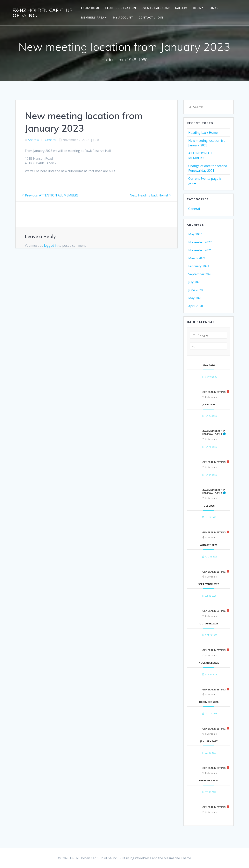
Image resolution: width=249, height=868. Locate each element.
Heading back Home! (203, 133)
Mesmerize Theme (177, 858)
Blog (197, 8)
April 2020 (196, 306)
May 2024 (195, 234)
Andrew (33, 140)
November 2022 (200, 242)
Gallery (181, 8)
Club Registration (121, 8)
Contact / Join (151, 17)
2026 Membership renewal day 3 (214, 491)
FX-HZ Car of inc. (42, 13)
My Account (123, 17)
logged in (51, 246)
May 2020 (195, 298)
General (51, 140)
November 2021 (200, 250)
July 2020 (195, 282)
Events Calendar (156, 8)
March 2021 (197, 258)
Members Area (93, 17)
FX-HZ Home (91, 8)
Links (214, 8)
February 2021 (199, 266)
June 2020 (196, 290)
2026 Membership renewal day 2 (214, 432)
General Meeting (214, 392)
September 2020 (200, 274)
